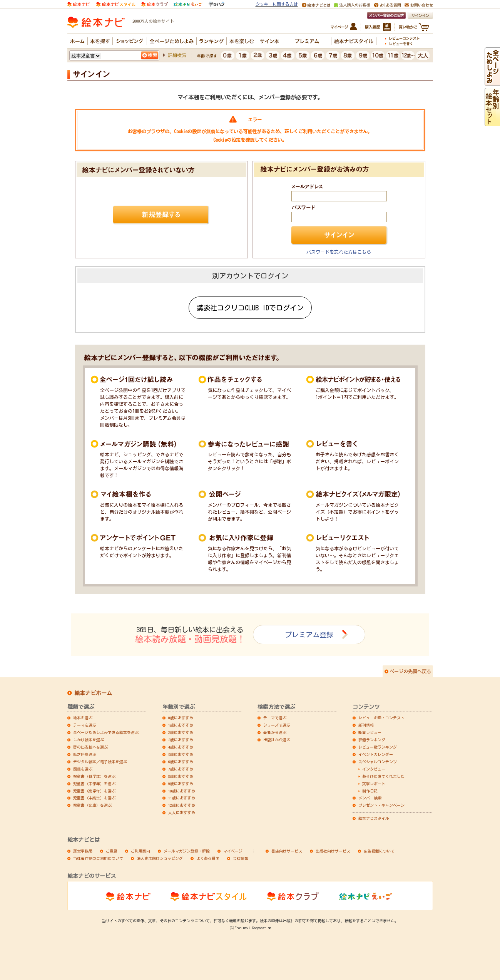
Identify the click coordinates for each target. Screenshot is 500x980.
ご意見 (112, 851)
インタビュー (374, 769)
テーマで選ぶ (275, 718)
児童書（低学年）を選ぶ (94, 776)
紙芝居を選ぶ (85, 754)
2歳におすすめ (181, 732)
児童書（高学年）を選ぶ (94, 791)
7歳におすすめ (181, 769)
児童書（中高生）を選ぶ (94, 798)
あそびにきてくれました (383, 776)
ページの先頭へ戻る (410, 671)
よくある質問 (208, 858)
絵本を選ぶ (83, 718)
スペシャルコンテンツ (378, 762)
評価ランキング (372, 740)
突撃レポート (374, 784)
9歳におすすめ (181, 784)
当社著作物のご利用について (98, 858)
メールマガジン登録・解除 (187, 851)
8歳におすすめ (181, 776)
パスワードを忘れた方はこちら (339, 252)
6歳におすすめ (181, 762)
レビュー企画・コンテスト (381, 718)
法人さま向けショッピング (160, 858)
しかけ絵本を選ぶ (89, 740)
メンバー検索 (370, 798)
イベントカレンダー (376, 754)
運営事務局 (83, 851)
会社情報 (241, 858)
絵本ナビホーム (93, 693)
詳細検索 (177, 55)
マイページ (233, 851)
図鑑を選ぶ (83, 769)
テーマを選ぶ (85, 725)
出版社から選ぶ (277, 740)
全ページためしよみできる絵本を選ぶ (106, 732)
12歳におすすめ (182, 805)
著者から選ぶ (275, 732)
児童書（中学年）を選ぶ (94, 784)
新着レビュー (370, 732)
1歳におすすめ (181, 725)
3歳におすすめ (181, 740)
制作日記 (370, 791)
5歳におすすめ (181, 754)
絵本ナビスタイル (374, 818)
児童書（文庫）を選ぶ (92, 805)
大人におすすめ (182, 812)
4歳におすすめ (181, 747)
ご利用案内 (140, 851)
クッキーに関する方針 (277, 4)
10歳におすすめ (182, 791)
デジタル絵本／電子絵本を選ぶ (100, 762)
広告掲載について (379, 851)
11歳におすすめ (182, 798)
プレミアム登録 (309, 635)
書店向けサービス (287, 851)
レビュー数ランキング (378, 747)
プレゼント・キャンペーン (381, 805)
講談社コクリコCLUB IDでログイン (250, 308)
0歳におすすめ (181, 718)
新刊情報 (366, 725)
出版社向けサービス (333, 851)
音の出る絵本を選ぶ (90, 747)
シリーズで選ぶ (277, 725)
